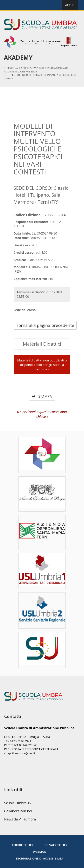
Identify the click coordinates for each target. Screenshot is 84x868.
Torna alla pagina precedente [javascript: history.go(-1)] (45, 325)
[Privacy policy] (56, 845)
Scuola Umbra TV (18, 803)
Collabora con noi (18, 811)
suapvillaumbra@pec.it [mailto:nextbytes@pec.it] (20, 753)
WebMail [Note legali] (40, 852)
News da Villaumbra (20, 819)
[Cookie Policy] (23, 845)
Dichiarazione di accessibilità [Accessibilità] (40, 858)
